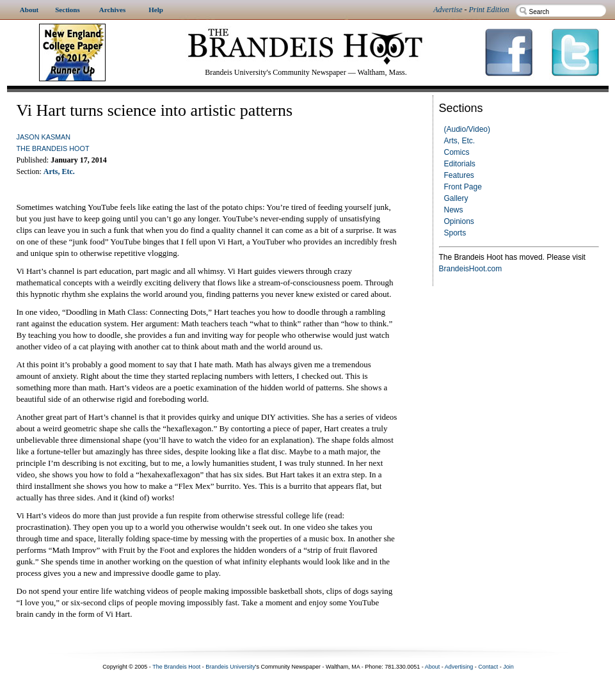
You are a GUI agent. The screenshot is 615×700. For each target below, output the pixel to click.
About (433, 667)
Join (508, 667)
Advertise (448, 10)
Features (459, 175)
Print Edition (489, 10)
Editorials (460, 164)
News (454, 210)
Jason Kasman (44, 137)
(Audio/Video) (467, 129)
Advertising (459, 667)
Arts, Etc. (460, 141)
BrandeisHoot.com (471, 269)
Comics (457, 152)
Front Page (463, 187)
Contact (488, 667)
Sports (455, 233)
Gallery (456, 198)
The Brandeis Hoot (53, 148)
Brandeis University (230, 667)
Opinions (459, 221)
